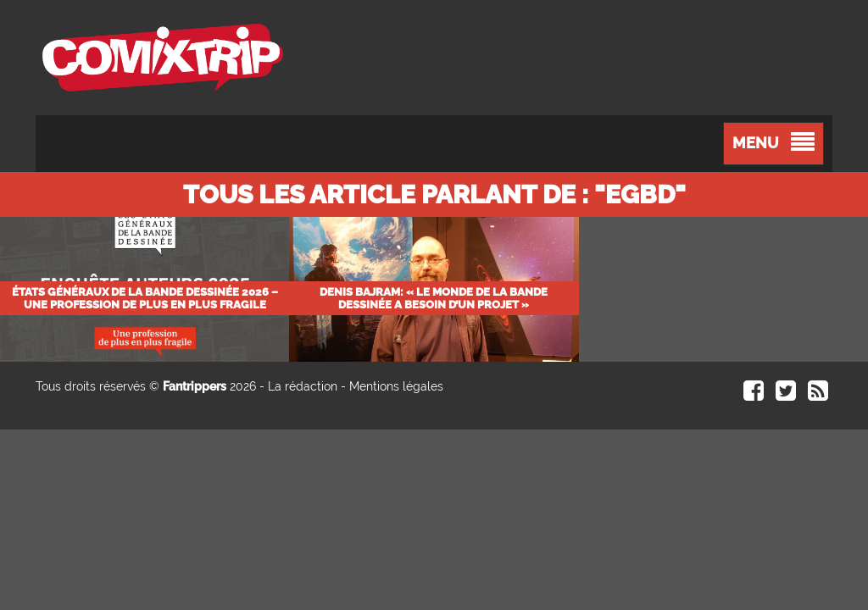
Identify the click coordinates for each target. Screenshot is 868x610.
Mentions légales (396, 386)
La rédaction (303, 386)
